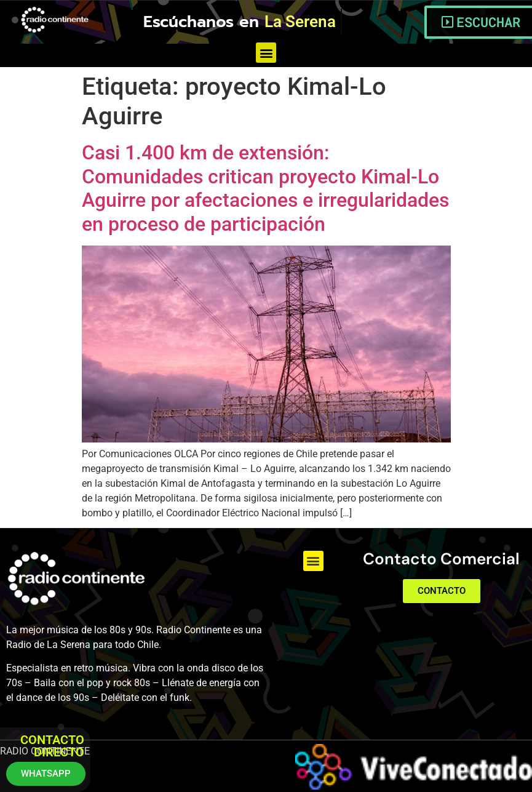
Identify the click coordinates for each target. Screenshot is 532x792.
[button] (266, 53)
